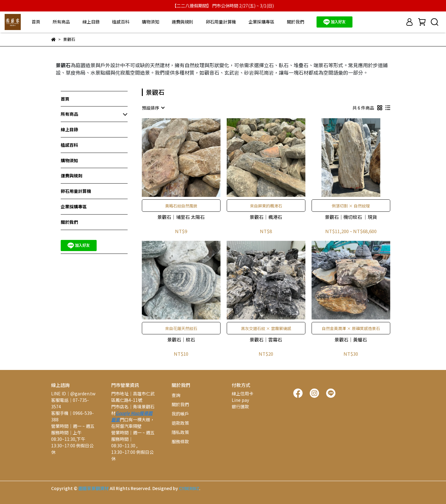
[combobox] (153, 108)
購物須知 (151, 22)
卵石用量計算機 (221, 22)
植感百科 (121, 22)
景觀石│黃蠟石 (351, 340)
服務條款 (180, 441)
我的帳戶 (180, 414)
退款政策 (180, 423)
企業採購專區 (261, 22)
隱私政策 (180, 432)
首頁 (36, 22)
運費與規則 (182, 22)
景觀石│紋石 (181, 340)
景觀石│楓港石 (266, 217)
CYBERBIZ (189, 488)
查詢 (176, 395)
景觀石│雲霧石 (266, 340)
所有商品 (61, 22)
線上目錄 (91, 22)
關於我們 (295, 22)
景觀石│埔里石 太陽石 (181, 217)
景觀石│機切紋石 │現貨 (351, 217)
